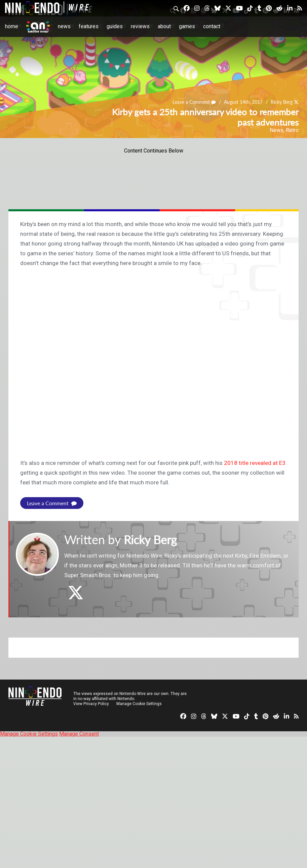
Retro (292, 130)
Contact (211, 26)
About (164, 26)
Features (88, 26)
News (64, 26)
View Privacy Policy (91, 704)
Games (187, 26)
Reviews (140, 26)
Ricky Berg (282, 102)
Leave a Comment (194, 102)
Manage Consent (79, 734)
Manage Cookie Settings (139, 704)
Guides (114, 26)
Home (12, 26)
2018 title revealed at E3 (255, 463)
